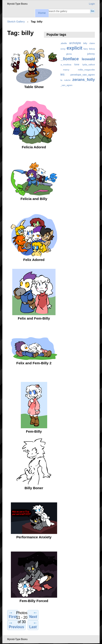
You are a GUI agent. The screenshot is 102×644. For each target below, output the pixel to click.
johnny (91, 54)
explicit (74, 48)
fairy (86, 49)
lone (77, 64)
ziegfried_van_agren (62, 85)
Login (92, 4)
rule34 (67, 80)
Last (33, 625)
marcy (66, 70)
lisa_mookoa (65, 65)
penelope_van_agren (83, 75)
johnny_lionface (63, 59)
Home (42, 13)
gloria (69, 54)
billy (85, 43)
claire (92, 43)
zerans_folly (84, 80)
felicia (92, 49)
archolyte (75, 43)
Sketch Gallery (16, 21)
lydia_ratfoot (89, 65)
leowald (88, 59)
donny (62, 49)
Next (33, 615)
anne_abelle (61, 43)
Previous (16, 625)
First (13, 615)
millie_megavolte (86, 70)
